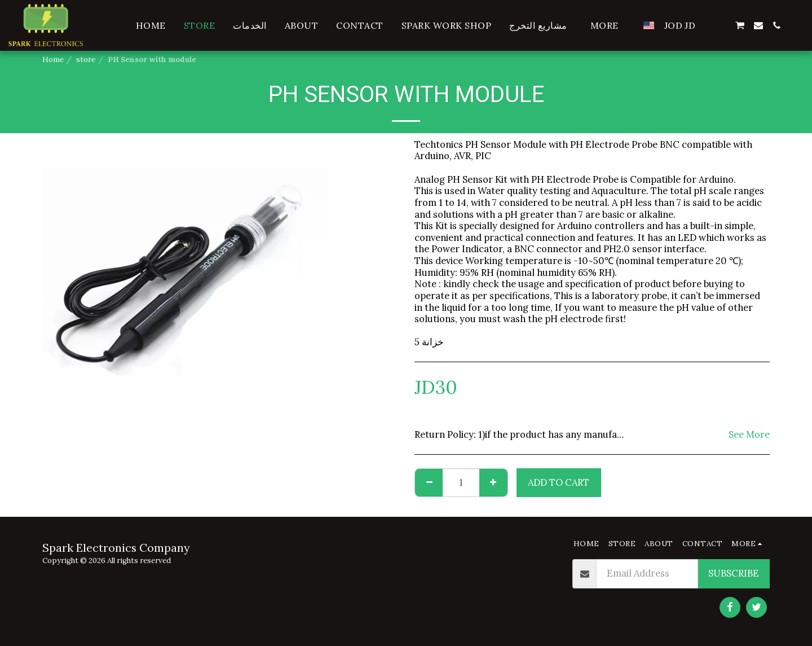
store (86, 60)
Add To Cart (559, 482)
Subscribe (734, 573)
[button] (721, 25)
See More (749, 435)
